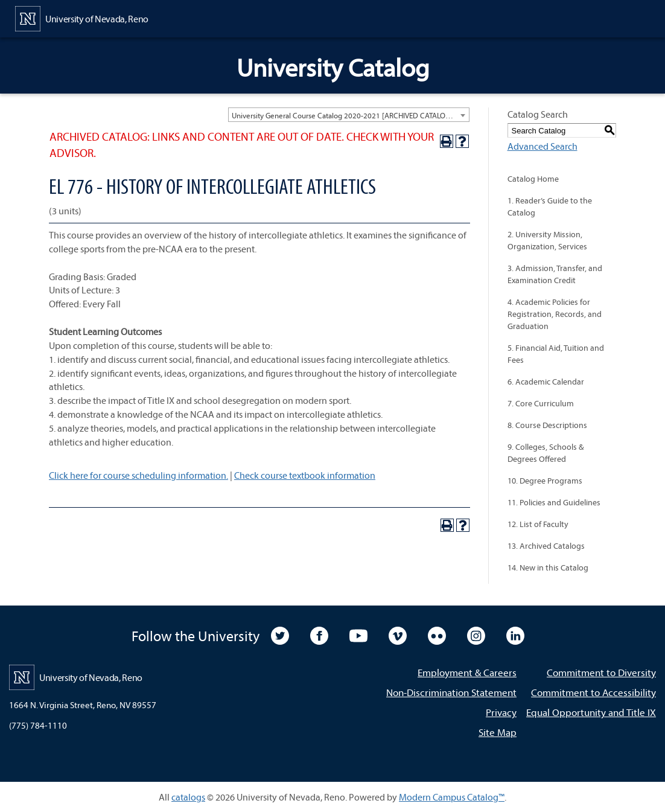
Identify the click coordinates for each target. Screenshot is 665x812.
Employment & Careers (467, 672)
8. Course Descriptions (547, 425)
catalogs (188, 797)
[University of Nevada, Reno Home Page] (82, 18)
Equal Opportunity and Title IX (591, 712)
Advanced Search (542, 146)
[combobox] (349, 115)
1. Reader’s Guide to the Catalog (550, 206)
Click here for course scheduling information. (138, 475)
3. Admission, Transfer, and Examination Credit (555, 274)
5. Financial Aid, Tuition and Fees (556, 354)
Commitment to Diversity (601, 672)
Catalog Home (533, 179)
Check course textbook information (305, 475)
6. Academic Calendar (546, 382)
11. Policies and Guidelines (554, 502)
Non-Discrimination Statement (451, 692)
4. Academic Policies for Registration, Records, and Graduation (555, 314)
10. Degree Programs (545, 481)
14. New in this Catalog (548, 567)
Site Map (498, 732)
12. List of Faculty (538, 524)
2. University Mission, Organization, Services (547, 240)
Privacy (501, 712)
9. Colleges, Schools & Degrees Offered (546, 453)
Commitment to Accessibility (593, 692)
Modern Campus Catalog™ (452, 797)
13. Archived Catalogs (546, 546)
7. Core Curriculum (541, 403)
